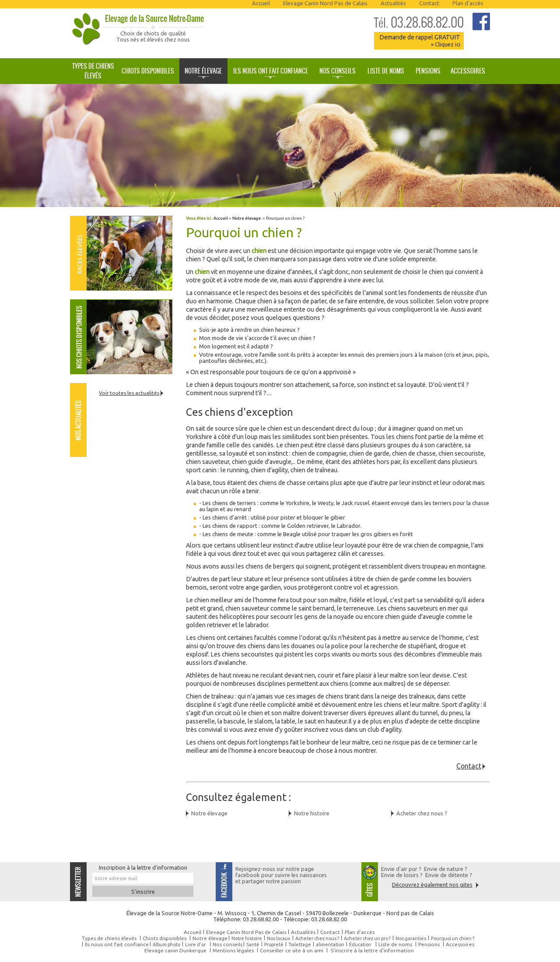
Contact (429, 3)
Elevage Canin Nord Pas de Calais (325, 3)
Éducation (360, 944)
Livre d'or (195, 944)
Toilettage (300, 944)
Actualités (393, 3)
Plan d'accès (468, 3)
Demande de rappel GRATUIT (420, 40)
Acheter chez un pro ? (367, 938)
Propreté (274, 944)
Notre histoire (312, 813)
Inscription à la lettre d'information (143, 867)
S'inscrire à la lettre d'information (372, 950)
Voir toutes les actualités (129, 393)
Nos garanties (411, 938)
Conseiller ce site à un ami (292, 950)
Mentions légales (233, 950)
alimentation (330, 944)
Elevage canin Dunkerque (175, 950)
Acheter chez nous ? (422, 813)
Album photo (166, 944)
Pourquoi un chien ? (453, 938)
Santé (253, 944)
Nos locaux (279, 938)
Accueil (261, 3)
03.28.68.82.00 (419, 22)
